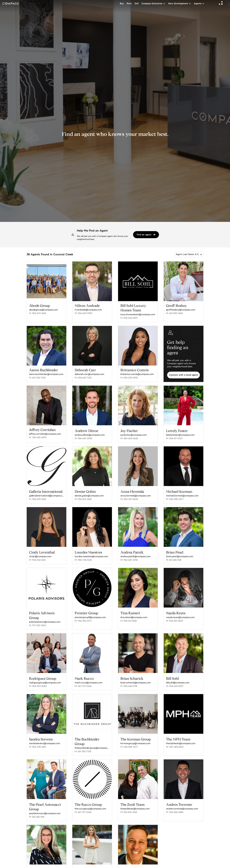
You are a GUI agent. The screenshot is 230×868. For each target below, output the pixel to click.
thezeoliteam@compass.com (135, 807)
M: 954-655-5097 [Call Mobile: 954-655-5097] (129, 318)
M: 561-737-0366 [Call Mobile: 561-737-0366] (83, 686)
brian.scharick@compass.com (136, 683)
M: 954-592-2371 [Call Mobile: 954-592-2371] (83, 621)
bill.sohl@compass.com (178, 683)
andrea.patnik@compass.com (136, 556)
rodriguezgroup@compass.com (45, 683)
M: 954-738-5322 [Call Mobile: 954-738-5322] (83, 560)
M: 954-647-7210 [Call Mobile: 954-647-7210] (83, 378)
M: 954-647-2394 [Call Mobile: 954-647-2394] (129, 560)
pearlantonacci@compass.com (45, 811)
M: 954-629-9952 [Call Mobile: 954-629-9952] (83, 313)
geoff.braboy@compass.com (181, 310)
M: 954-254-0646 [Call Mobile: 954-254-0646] (129, 438)
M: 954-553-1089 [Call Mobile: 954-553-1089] (83, 499)
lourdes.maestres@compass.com (91, 556)
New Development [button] (180, 3)
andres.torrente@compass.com (182, 807)
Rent (129, 3)
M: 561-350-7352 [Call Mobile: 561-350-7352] (37, 378)
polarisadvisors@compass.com (45, 622)
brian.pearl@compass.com (180, 556)
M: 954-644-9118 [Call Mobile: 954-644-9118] (129, 686)
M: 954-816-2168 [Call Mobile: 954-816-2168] (129, 810)
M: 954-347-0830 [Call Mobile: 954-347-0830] (129, 499)
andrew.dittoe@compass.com (90, 435)
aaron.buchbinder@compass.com (46, 374)
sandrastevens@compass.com (45, 743)
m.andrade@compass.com (88, 310)
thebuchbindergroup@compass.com (92, 747)
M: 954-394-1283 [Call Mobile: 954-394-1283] (38, 747)
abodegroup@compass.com (43, 310)
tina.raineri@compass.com (134, 617)
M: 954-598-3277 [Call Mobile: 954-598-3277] (175, 499)
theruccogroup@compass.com (90, 807)
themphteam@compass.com (181, 742)
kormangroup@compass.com (135, 742)
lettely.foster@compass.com (180, 435)
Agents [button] (199, 3)
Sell (137, 3)
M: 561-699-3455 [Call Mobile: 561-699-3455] (174, 313)
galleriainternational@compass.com (46, 496)
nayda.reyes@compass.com (180, 617)
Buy (122, 3)
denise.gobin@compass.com (89, 496)
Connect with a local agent (184, 375)
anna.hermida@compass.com (136, 496)
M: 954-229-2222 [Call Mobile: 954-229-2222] (38, 499)
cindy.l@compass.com (40, 556)
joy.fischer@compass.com (134, 435)
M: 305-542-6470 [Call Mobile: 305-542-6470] (38, 437)
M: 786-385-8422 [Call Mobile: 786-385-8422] (175, 746)
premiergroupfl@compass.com (90, 617)
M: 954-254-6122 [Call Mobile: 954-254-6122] (37, 560)
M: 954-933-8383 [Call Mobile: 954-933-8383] (38, 686)
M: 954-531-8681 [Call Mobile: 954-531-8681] (129, 621)
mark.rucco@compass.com (89, 683)
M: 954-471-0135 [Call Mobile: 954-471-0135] (174, 438)
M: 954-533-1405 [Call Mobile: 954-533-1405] (38, 313)
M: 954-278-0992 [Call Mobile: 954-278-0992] (129, 378)
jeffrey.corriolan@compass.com (45, 434)
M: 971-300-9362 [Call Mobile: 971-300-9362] (38, 625)
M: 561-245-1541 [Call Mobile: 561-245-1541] (174, 560)
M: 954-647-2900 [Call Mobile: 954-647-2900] (83, 438)
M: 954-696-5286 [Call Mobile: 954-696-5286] (175, 810)
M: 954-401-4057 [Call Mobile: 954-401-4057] (175, 621)
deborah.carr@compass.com (89, 374)
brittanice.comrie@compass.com (137, 374)
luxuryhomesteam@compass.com (138, 314)
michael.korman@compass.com (182, 496)
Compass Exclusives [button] (153, 3)
